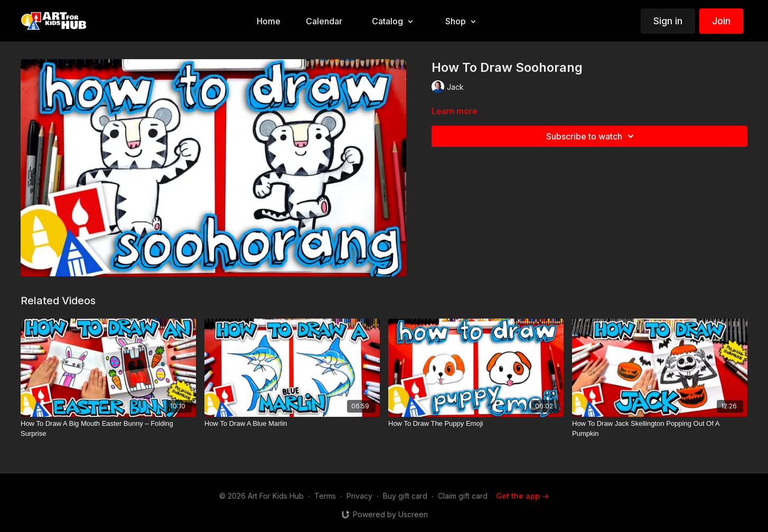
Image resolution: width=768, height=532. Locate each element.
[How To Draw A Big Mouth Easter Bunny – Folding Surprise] (108, 429)
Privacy (359, 496)
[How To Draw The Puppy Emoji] (476, 424)
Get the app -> (522, 496)
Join (721, 21)
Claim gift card (463, 496)
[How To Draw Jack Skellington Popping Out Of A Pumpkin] (660, 429)
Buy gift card (405, 496)
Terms (325, 496)
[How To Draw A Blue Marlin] (292, 424)
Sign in (668, 21)
